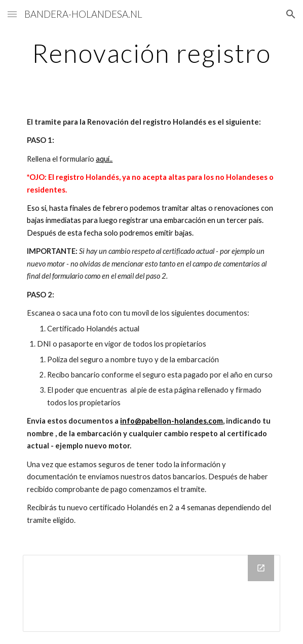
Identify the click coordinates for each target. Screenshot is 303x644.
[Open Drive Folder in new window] (261, 568)
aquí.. (104, 159)
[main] (151, 53)
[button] (12, 14)
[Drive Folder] (151, 593)
